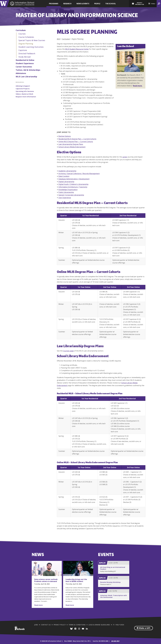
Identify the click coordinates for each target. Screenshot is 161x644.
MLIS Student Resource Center (77, 49)
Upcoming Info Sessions (25, 91)
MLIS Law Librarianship (26, 77)
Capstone (23, 50)
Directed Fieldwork (27, 53)
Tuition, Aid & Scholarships (28, 70)
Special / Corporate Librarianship (71, 195)
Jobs (36, 625)
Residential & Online (25, 60)
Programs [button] (54, 4)
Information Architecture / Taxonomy (73, 187)
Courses (22, 34)
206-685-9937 (115, 641)
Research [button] (67, 4)
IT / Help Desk (118, 625)
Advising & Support (23, 86)
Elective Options (65, 136)
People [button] (97, 4)
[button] (151, 4)
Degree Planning (26, 44)
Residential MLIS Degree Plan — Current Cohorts (77, 139)
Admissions (21, 73)
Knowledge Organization (68, 190)
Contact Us (46, 625)
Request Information (138, 4)
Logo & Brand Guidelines (99, 625)
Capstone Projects (23, 89)
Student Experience (25, 63)
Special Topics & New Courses (32, 40)
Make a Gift (144, 628)
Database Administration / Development (74, 179)
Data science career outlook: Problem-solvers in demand (46, 580)
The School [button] (111, 4)
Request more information (26, 97)
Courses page (68, 351)
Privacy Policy (60, 625)
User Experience (65, 198)
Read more (38, 605)
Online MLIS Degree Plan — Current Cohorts (76, 142)
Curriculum (21, 30)
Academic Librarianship (67, 171)
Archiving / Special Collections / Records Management (79, 174)
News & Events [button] (83, 4)
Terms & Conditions (77, 625)
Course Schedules (26, 37)
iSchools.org (19, 628)
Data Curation (64, 176)
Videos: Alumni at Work (24, 94)
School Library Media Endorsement (72, 147)
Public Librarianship (66, 192)
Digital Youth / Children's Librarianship (73, 184)
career (125, 157)
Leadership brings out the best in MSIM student (76, 580)
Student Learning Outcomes (31, 47)
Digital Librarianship (66, 182)
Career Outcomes (24, 67)
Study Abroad (24, 57)
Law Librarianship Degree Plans (71, 144)
